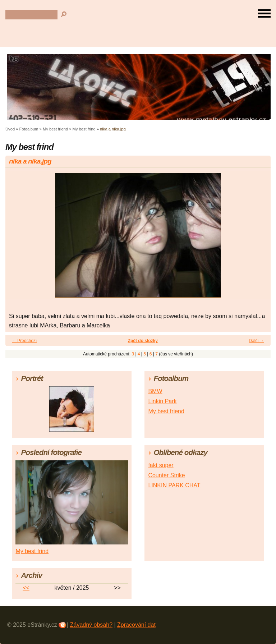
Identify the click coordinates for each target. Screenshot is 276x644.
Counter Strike (166, 475)
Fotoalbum (29, 129)
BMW (155, 391)
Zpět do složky (143, 341)
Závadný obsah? (91, 625)
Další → (256, 341)
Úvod (10, 129)
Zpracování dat (136, 625)
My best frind (84, 129)
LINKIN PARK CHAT (174, 485)
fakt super (161, 465)
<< (26, 588)
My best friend (55, 129)
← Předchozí (24, 341)
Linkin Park (162, 401)
